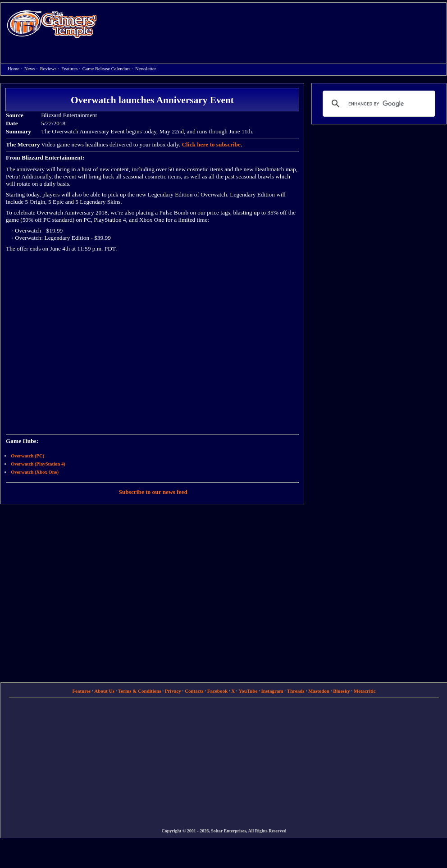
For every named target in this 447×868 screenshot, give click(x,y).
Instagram (272, 691)
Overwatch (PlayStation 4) (38, 464)
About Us (104, 691)
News (30, 69)
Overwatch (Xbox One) (35, 472)
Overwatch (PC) (27, 456)
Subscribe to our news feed (153, 492)
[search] (378, 104)
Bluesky (341, 691)
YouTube (248, 691)
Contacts (194, 691)
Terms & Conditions (140, 691)
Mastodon (319, 691)
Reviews (48, 69)
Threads (296, 691)
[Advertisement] (248, 68)
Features (69, 69)
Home (52, 24)
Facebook (217, 691)
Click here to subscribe (211, 144)
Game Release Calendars (107, 69)
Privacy (173, 691)
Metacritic (365, 691)
